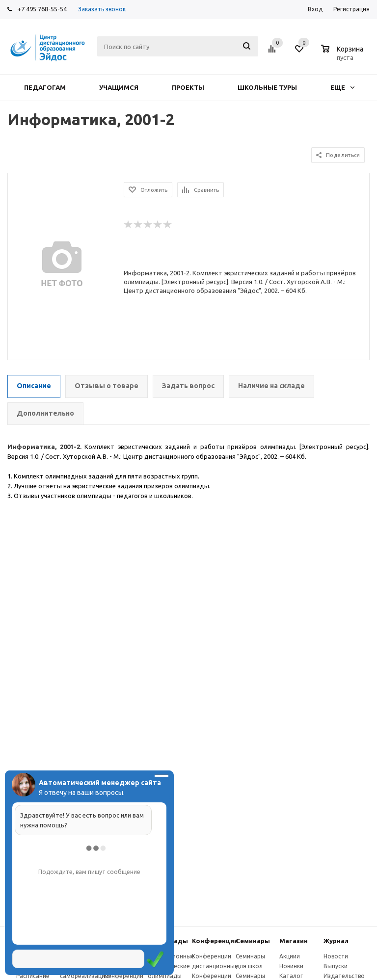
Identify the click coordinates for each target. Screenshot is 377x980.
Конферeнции (215, 941)
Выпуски (336, 966)
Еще (342, 87)
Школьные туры (267, 87)
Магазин (294, 941)
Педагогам (45, 87)
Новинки (291, 966)
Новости (336, 956)
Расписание (33, 976)
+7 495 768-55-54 (42, 9)
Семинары (253, 941)
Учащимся (119, 87)
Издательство (344, 976)
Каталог (291, 976)
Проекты (188, 87)
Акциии (290, 956)
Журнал (336, 941)
